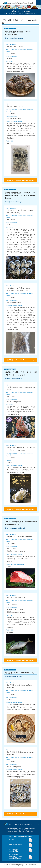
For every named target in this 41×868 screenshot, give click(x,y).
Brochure (12, 839)
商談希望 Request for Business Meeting (20, 180)
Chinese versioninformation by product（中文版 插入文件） (16, 856)
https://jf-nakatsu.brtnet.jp (13, 202)
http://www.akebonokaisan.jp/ (14, 38)
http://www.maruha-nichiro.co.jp (15, 528)
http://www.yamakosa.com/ (14, 676)
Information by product (16, 844)
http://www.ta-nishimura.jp (14, 379)
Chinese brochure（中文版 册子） (14, 850)
